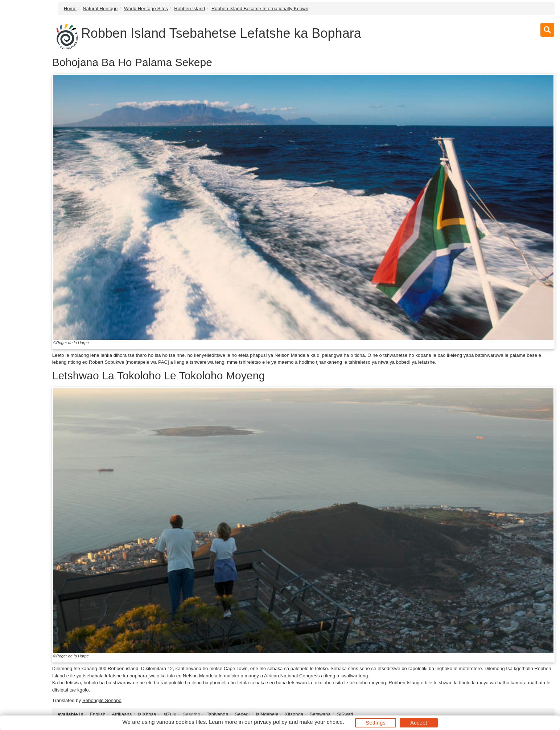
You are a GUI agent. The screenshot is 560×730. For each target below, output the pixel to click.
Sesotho (192, 714)
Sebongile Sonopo (102, 700)
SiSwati (345, 714)
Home (70, 9)
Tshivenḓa (218, 714)
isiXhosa (147, 714)
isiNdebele (267, 714)
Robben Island (190, 9)
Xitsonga (294, 714)
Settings (376, 723)
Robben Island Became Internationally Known (260, 9)
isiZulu (169, 714)
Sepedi (242, 714)
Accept (419, 723)
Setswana (320, 714)
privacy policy (270, 722)
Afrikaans (122, 714)
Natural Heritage (100, 9)
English (97, 714)
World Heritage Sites (146, 9)
